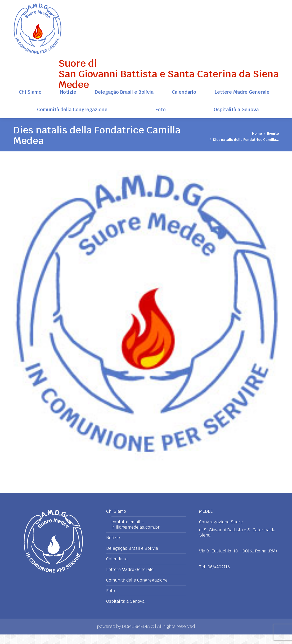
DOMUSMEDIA (136, 636)
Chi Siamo (116, 521)
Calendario (117, 569)
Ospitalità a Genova (125, 611)
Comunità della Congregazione (137, 590)
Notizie (113, 547)
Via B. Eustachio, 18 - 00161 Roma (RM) (47, 5)
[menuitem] (30, 102)
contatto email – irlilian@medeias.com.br (136, 534)
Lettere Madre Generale (130, 579)
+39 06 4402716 (264, 5)
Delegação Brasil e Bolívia (132, 558)
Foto (111, 600)
